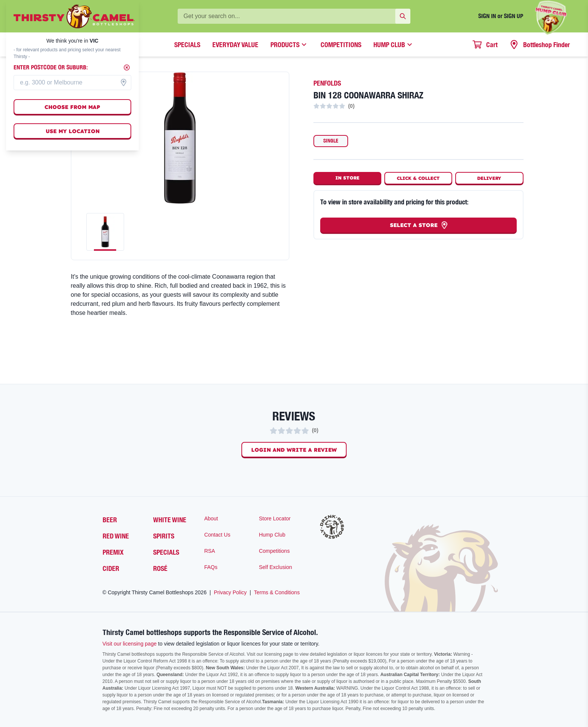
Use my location (73, 131)
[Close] (127, 67)
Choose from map (72, 107)
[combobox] (72, 83)
